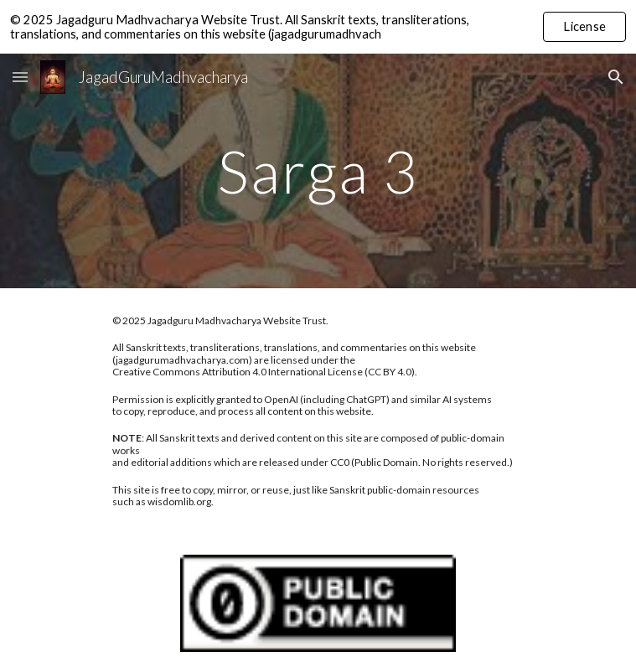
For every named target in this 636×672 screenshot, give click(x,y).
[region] (318, 27)
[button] (20, 77)
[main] (318, 171)
